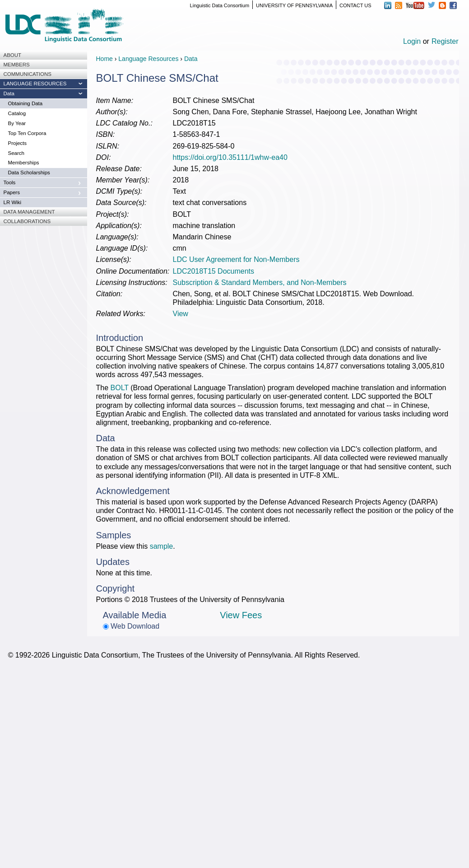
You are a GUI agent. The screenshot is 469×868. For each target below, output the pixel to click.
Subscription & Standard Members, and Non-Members (260, 282)
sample (162, 546)
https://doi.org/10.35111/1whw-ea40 (230, 157)
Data (191, 59)
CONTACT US (355, 5)
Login (412, 41)
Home (104, 59)
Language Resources (148, 59)
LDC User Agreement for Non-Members (236, 259)
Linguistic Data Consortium (220, 5)
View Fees (241, 615)
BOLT (120, 388)
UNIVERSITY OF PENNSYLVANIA (294, 5)
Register (445, 41)
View (181, 314)
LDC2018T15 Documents (214, 271)
